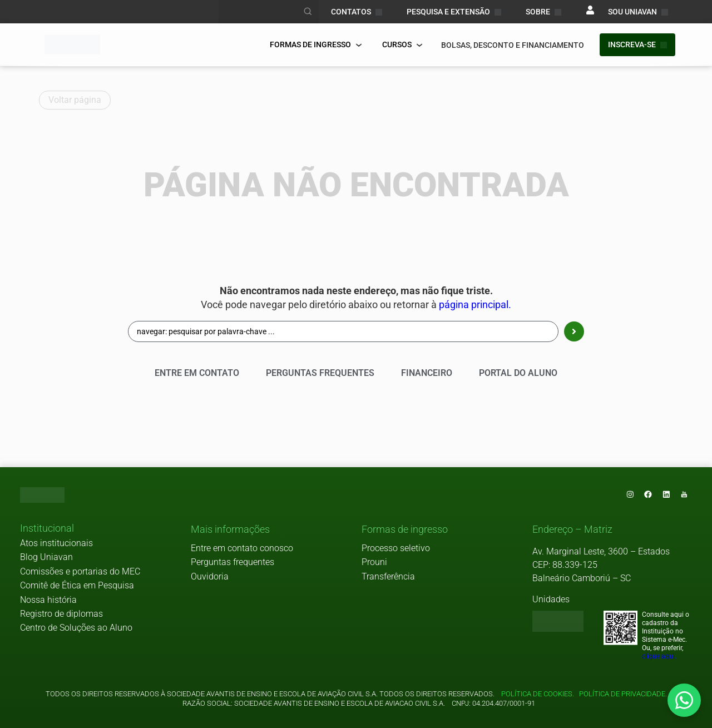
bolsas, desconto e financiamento (513, 45)
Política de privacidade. (621, 694)
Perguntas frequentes (233, 563)
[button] (47, 529)
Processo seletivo (396, 548)
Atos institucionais (56, 544)
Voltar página (75, 100)
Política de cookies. (538, 694)
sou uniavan (638, 12)
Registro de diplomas (61, 614)
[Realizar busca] (308, 12)
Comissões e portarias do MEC (80, 571)
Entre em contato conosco (242, 548)
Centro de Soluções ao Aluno (76, 628)
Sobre (543, 12)
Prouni (374, 563)
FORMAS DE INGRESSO (316, 44)
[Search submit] (574, 331)
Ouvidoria (210, 576)
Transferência (388, 576)
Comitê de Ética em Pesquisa (77, 586)
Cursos (402, 44)
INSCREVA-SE (637, 44)
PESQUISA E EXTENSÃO (454, 12)
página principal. (475, 305)
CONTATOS (357, 12)
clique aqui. (659, 657)
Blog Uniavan (46, 558)
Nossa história (48, 600)
